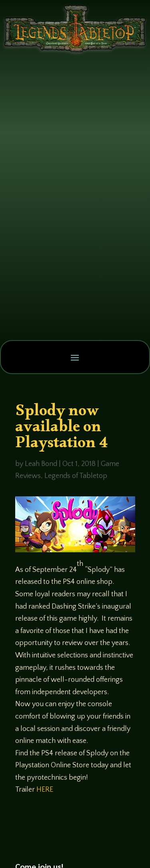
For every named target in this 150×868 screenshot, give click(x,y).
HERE (45, 790)
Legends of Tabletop (76, 476)
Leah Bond (41, 464)
